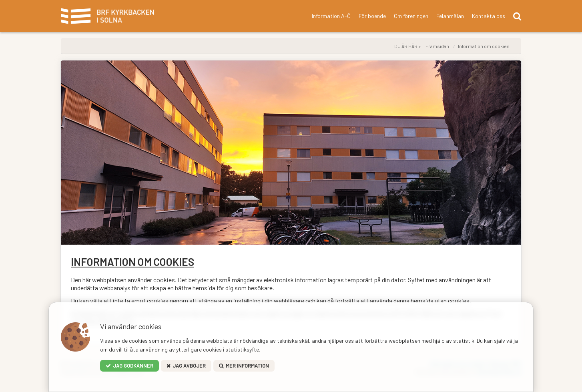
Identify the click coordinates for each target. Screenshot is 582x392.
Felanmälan (450, 16)
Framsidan (437, 46)
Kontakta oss (489, 16)
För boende (372, 16)
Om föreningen (411, 16)
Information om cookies (484, 46)
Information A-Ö (331, 16)
